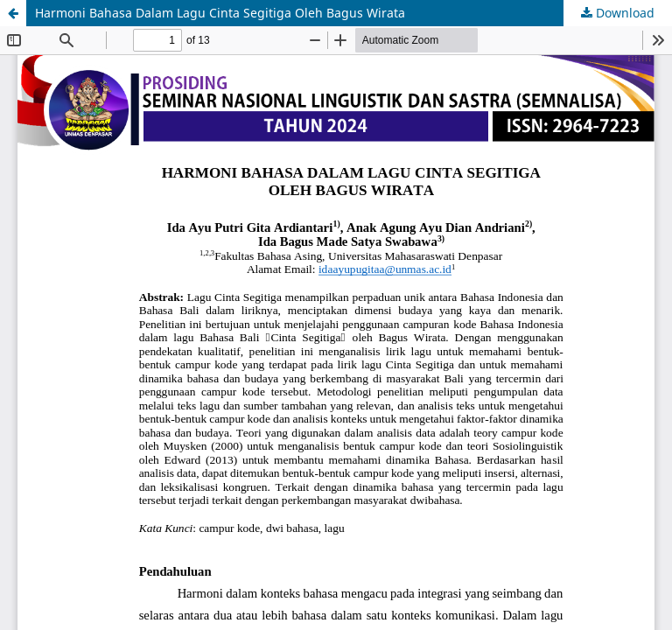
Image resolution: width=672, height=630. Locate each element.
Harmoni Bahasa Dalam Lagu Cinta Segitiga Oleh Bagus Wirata (220, 13)
